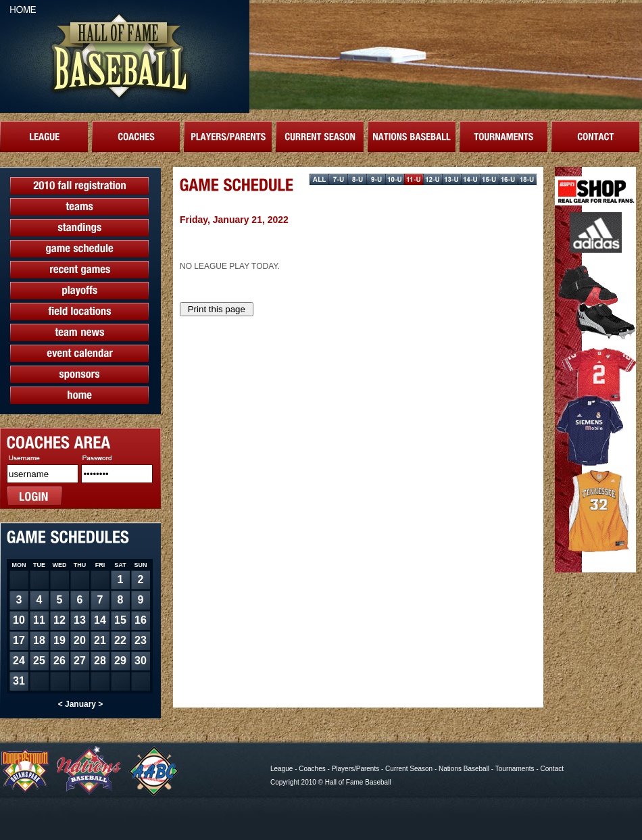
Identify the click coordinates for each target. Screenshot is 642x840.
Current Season (409, 769)
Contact (552, 769)
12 (59, 620)
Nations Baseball (464, 769)
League (281, 769)
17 (19, 640)
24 (19, 661)
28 (100, 661)
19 (59, 640)
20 (80, 640)
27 (80, 661)
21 (100, 640)
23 (141, 640)
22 (120, 640)
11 (39, 620)
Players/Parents (356, 769)
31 (19, 681)
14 (100, 620)
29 (120, 661)
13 (80, 620)
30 (141, 661)
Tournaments (515, 769)
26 (59, 661)
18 (39, 640)
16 (141, 620)
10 (19, 620)
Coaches (312, 769)
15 (120, 620)
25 (39, 661)
